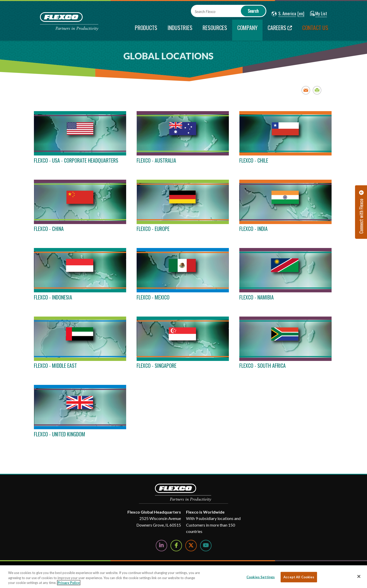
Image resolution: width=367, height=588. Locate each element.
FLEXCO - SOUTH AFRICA (263, 365)
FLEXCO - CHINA (49, 229)
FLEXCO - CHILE (254, 160)
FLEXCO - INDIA (253, 229)
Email (306, 90)
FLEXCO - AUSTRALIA (156, 160)
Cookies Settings (261, 577)
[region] (183, 577)
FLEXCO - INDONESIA (53, 297)
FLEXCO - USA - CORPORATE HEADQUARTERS (76, 160)
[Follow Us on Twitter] (191, 546)
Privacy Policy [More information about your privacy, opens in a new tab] (69, 583)
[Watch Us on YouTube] (206, 546)
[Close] (359, 576)
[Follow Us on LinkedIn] (161, 546)
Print (317, 90)
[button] (284, 14)
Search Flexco (205, 12)
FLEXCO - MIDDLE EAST (55, 365)
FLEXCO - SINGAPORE (156, 365)
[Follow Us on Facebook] (176, 546)
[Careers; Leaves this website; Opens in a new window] (280, 30)
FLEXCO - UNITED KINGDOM (60, 434)
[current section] (247, 30)
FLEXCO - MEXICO (153, 297)
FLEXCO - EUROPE (153, 229)
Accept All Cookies (299, 577)
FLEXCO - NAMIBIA (257, 297)
